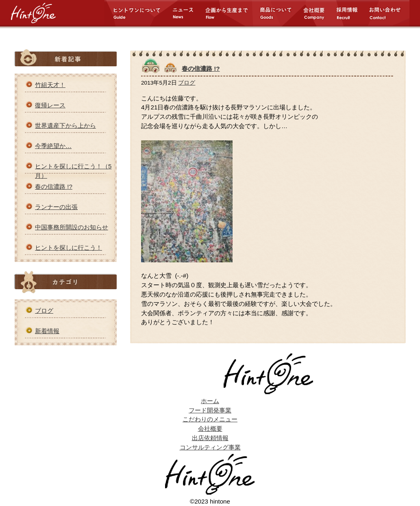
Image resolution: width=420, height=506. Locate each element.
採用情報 (352, 13)
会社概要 (319, 13)
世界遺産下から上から (65, 125)
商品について (281, 13)
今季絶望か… (53, 146)
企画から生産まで (232, 13)
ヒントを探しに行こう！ (69, 248)
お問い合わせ (389, 13)
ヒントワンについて (138, 13)
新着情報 (47, 331)
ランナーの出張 (56, 207)
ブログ (44, 311)
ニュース (188, 13)
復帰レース (50, 105)
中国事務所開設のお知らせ (72, 227)
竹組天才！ (50, 85)
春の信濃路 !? (54, 186)
